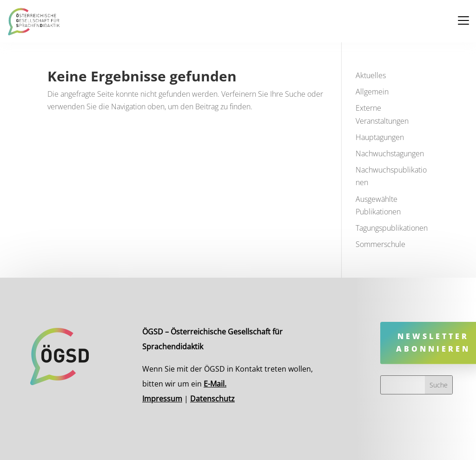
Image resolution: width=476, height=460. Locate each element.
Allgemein (372, 92)
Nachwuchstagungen (390, 153)
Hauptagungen (380, 137)
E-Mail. (217, 382)
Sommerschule (380, 244)
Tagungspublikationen (392, 228)
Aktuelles (371, 75)
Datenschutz (215, 396)
